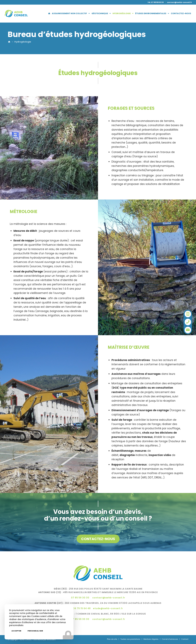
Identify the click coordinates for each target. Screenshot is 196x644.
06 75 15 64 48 (82, 608)
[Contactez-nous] (98, 539)
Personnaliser (35, 631)
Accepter (16, 631)
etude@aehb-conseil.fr (108, 608)
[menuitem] (156, 2)
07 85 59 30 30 (80, 598)
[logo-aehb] (16, 14)
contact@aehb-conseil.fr (179, 2)
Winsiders (51, 640)
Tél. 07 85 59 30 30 (156, 2)
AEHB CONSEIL (26, 640)
